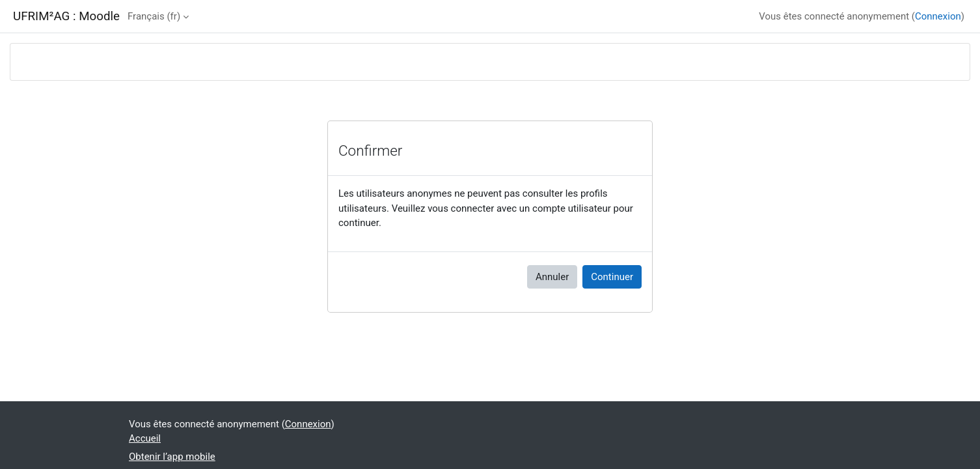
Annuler (552, 277)
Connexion (938, 16)
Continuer (612, 277)
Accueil (145, 438)
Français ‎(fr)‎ (154, 16)
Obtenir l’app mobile (172, 457)
